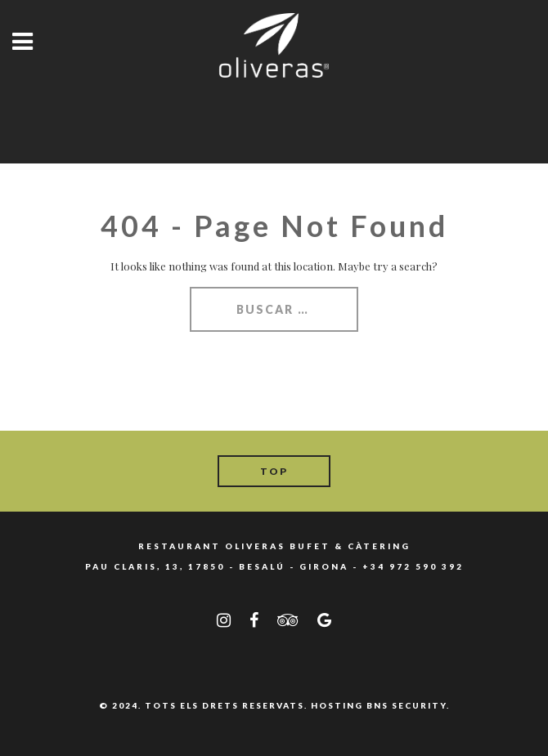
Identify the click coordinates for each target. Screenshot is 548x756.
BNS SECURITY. (408, 705)
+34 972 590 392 (413, 566)
